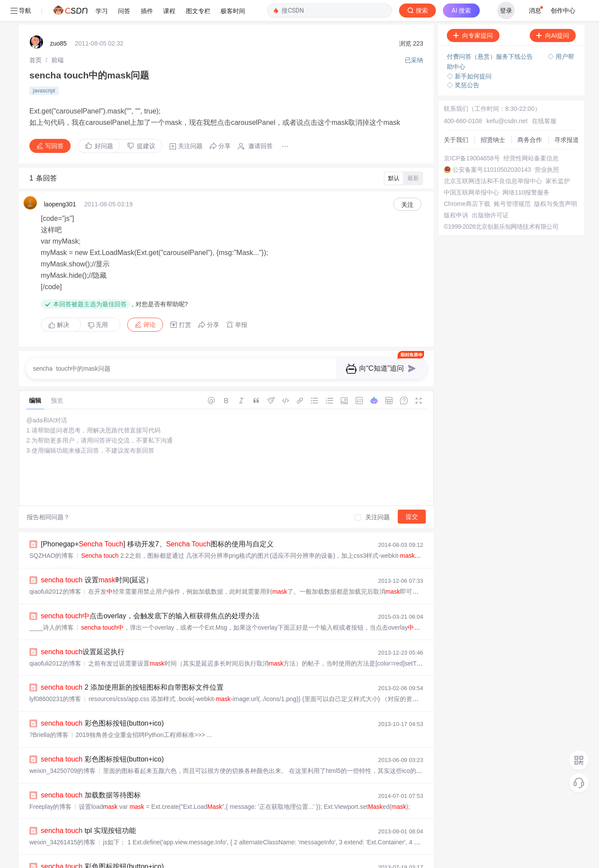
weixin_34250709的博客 (62, 750)
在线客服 (544, 100)
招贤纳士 (493, 119)
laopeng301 (60, 183)
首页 (36, 39)
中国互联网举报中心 (471, 171)
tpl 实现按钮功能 (88, 810)
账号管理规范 (512, 183)
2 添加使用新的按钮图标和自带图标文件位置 (132, 666)
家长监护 (558, 160)
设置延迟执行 (83, 631)
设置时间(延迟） (97, 559)
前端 (57, 39)
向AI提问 (553, 14)
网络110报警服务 (526, 171)
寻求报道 (567, 119)
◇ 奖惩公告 (463, 64)
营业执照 (547, 149)
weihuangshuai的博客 (59, 857)
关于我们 (456, 119)
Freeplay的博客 (50, 786)
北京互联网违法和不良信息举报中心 (493, 160)
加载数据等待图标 (91, 774)
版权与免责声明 (556, 183)
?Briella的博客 (49, 714)
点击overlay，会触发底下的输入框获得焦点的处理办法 (150, 595)
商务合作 (530, 119)
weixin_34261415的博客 (62, 821)
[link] (36, 39)
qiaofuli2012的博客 (55, 570)
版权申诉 (456, 194)
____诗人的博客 (52, 606)
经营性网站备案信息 (531, 137)
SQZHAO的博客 (52, 535)
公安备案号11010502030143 (492, 149)
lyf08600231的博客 (55, 678)
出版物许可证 (490, 194)
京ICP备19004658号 (472, 137)
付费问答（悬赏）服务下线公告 (491, 35)
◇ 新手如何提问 (469, 55)
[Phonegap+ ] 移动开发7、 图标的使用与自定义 (157, 523)
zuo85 (58, 22)
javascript (44, 70)
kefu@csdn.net (507, 100)
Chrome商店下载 (467, 183)
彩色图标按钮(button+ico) (102, 702)
